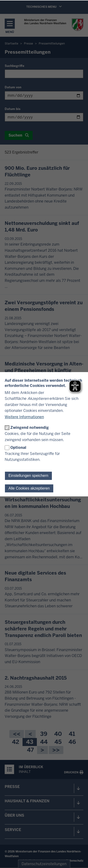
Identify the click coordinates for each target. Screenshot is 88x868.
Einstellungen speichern (28, 476)
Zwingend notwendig (30, 428)
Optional (18, 448)
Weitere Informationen (24, 417)
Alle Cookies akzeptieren (29, 488)
